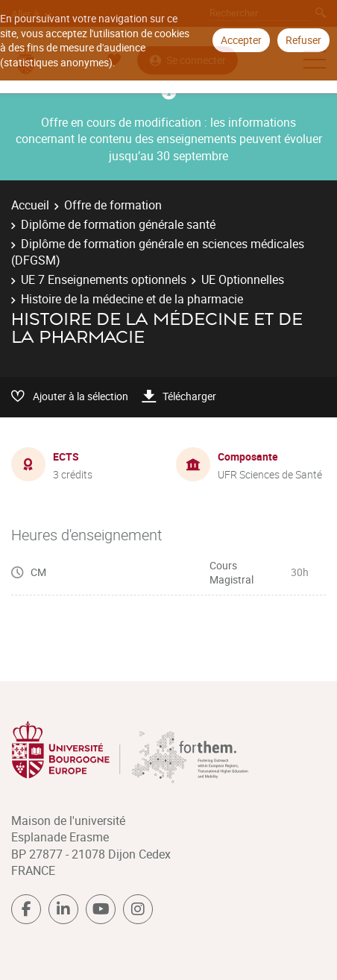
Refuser (303, 40)
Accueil (30, 205)
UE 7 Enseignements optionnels (104, 279)
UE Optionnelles (243, 279)
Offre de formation (113, 205)
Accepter (241, 40)
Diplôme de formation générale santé (118, 224)
